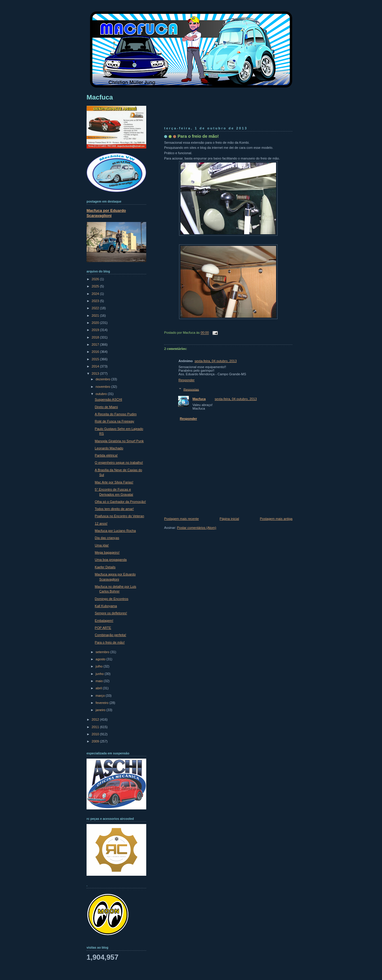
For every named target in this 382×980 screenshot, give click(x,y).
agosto (101, 659)
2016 (96, 352)
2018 (96, 337)
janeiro (101, 710)
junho (100, 674)
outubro (102, 394)
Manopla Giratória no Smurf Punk (119, 441)
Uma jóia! (102, 545)
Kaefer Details (105, 567)
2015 (96, 359)
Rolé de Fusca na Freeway (115, 421)
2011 (96, 727)
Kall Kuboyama (106, 606)
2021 (96, 316)
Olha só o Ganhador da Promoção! (120, 502)
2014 (96, 366)
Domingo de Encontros (112, 599)
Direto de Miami (106, 407)
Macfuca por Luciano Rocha (115, 531)
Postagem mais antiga (276, 519)
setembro (103, 652)
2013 (96, 373)
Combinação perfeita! (111, 635)
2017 (96, 344)
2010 (96, 734)
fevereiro (102, 703)
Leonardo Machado (109, 448)
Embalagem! (104, 621)
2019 (96, 330)
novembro (103, 387)
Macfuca (199, 399)
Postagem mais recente (181, 519)
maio (100, 681)
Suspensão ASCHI (109, 399)
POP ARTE (103, 628)
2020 (96, 323)
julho (99, 666)
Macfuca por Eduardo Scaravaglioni (106, 213)
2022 (96, 308)
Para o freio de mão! (198, 136)
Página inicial (229, 519)
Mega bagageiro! (107, 552)
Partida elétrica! (106, 455)
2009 (96, 741)
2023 (96, 301)
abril (99, 688)
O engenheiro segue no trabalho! (119, 463)
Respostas (191, 389)
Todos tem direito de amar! (114, 509)
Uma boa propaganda (111, 560)
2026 (96, 279)
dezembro (103, 379)
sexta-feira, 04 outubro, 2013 (216, 361)
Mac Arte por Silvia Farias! (114, 482)
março (101, 696)
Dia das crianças (107, 538)
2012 (96, 719)
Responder (187, 380)
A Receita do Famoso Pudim (116, 414)
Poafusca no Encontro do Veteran (120, 516)
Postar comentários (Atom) (197, 528)
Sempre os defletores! (111, 613)
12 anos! (101, 523)
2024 (96, 294)
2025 (96, 286)
